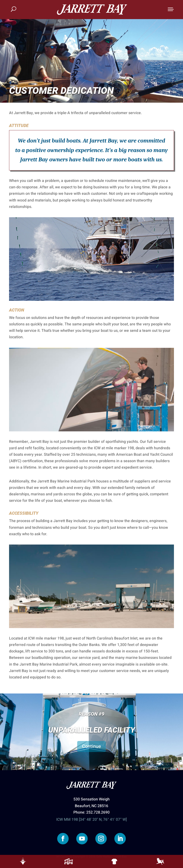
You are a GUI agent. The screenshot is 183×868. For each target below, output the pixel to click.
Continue (91, 746)
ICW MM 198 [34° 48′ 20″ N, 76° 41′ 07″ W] (91, 820)
